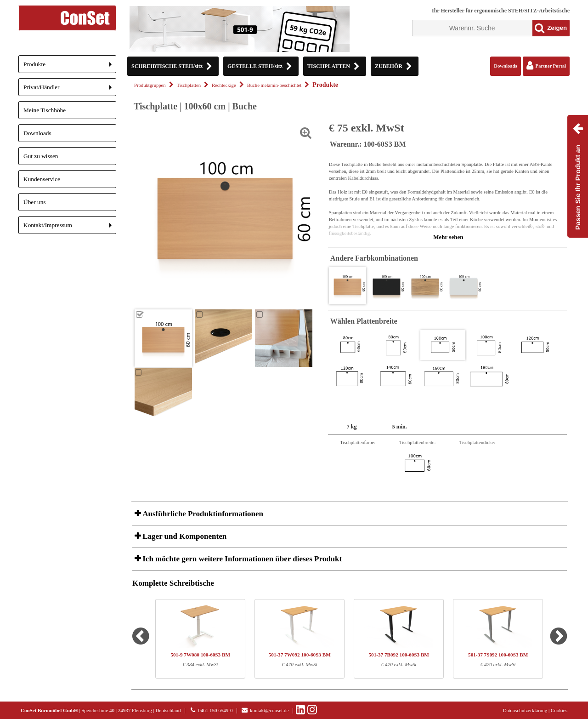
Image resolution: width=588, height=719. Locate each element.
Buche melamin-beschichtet (274, 85)
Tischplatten (189, 85)
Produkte (70, 67)
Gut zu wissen (41, 156)
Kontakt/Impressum (70, 228)
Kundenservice (42, 179)
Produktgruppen (150, 85)
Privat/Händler (70, 90)
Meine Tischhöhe (45, 110)
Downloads (37, 133)
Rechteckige (224, 85)
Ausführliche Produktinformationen (202, 514)
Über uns (35, 202)
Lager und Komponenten (184, 536)
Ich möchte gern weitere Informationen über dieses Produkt (241, 559)
